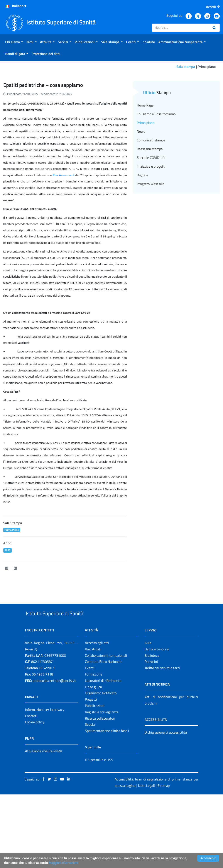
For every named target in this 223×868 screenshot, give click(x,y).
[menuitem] (14, 42)
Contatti (31, 773)
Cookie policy (35, 780)
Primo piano (146, 170)
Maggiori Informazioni (63, 863)
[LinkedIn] (15, 615)
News (141, 179)
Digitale (142, 222)
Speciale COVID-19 (151, 205)
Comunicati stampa (151, 187)
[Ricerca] (181, 28)
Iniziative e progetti (151, 214)
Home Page (145, 153)
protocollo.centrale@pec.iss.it (54, 738)
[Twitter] (24, 615)
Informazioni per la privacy (45, 767)
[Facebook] (7, 615)
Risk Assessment (64, 222)
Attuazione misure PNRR (44, 809)
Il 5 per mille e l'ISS (99, 817)
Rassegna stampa (150, 196)
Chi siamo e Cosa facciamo (156, 161)
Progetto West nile (151, 231)
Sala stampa (186, 67)
